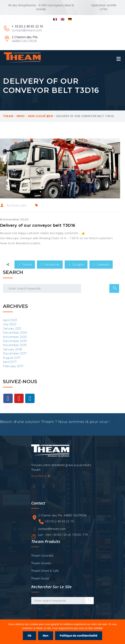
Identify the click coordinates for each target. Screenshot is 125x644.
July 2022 (10, 324)
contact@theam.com (52, 529)
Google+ (76, 264)
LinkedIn (101, 264)
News (21, 116)
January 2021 (12, 328)
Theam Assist (40, 578)
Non (46, 636)
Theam (8, 116)
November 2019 (15, 345)
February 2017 (13, 366)
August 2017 (12, 358)
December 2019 (15, 341)
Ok (29, 636)
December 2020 (15, 333)
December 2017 (15, 353)
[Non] (120, 632)
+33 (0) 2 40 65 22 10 (59, 521)
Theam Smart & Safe (45, 571)
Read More (41, 476)
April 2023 (10, 320)
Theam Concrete (42, 555)
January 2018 (12, 349)
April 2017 (10, 362)
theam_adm (19, 205)
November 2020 (15, 337)
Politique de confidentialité (79, 636)
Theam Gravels (41, 563)
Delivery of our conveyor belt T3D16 (38, 225)
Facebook (50, 264)
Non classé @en (41, 116)
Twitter (25, 264)
